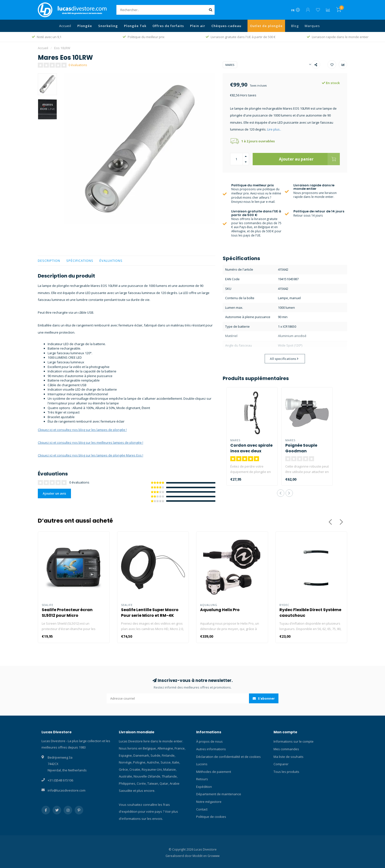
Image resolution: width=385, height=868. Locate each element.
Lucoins (202, 764)
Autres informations (211, 749)
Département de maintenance (219, 794)
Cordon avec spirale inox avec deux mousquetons (251, 451)
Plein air (198, 26)
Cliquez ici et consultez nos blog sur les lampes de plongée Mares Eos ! (90, 455)
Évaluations (111, 261)
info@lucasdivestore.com (67, 790)
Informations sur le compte (294, 741)
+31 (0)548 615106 (60, 780)
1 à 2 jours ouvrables (258, 141)
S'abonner (264, 698)
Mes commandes (286, 749)
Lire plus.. (274, 129)
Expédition (204, 787)
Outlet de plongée (266, 26)
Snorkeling (108, 26)
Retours (202, 779)
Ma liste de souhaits (289, 757)
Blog (295, 26)
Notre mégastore (209, 802)
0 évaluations (78, 65)
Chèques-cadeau (226, 26)
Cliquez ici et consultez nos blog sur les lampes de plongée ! (82, 430)
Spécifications (80, 261)
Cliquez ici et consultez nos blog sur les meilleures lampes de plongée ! (90, 442)
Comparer (281, 764)
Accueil (65, 26)
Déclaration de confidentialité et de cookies (228, 757)
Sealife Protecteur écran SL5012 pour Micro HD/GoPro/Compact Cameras (73, 615)
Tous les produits (286, 772)
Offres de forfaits (168, 26)
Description (49, 261)
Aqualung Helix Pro (220, 610)
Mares (230, 65)
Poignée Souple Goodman (301, 448)
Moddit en (200, 856)
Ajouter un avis (54, 493)
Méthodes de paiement (214, 772)
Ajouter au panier (309, 159)
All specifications (284, 359)
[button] (281, 493)
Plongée (85, 26)
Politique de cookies (211, 817)
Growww (213, 856)
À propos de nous (209, 741)
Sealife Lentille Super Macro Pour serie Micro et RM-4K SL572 (150, 615)
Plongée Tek (135, 26)
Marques (312, 26)
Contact (202, 809)
